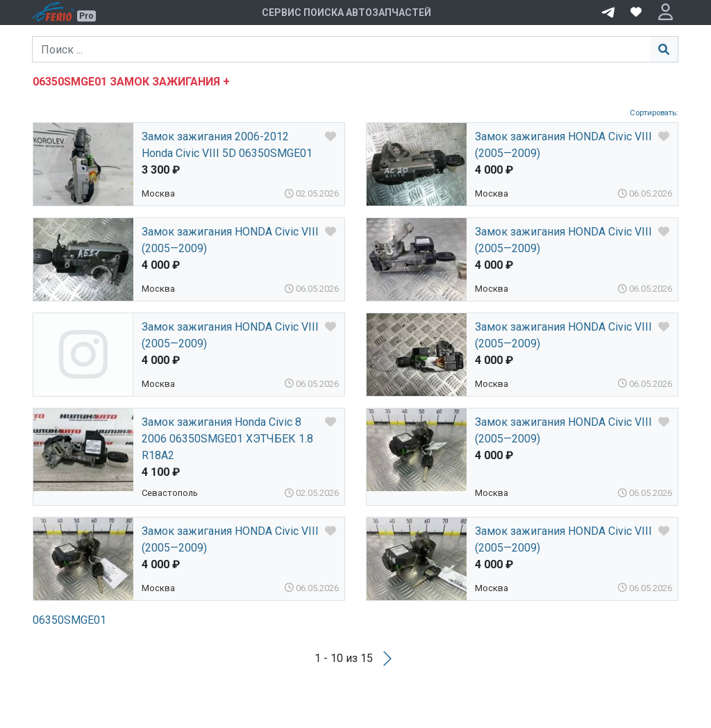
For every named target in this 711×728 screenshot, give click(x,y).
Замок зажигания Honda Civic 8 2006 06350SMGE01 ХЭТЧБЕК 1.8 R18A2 (227, 439)
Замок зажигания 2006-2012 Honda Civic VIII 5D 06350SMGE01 (227, 145)
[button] (666, 13)
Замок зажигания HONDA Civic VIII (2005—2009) (563, 145)
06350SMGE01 (69, 620)
